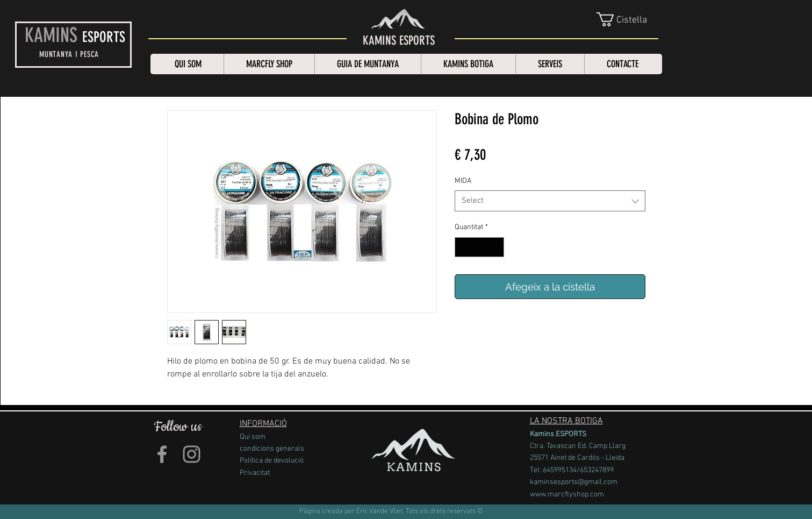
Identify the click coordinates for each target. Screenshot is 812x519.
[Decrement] (463, 247)
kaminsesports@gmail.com (574, 482)
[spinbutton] (479, 247)
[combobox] (550, 201)
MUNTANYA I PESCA (69, 54)
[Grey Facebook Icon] (162, 454)
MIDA (463, 181)
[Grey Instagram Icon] (192, 454)
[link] (628, 19)
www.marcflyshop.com (567, 495)
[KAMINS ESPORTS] (399, 41)
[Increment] (496, 247)
